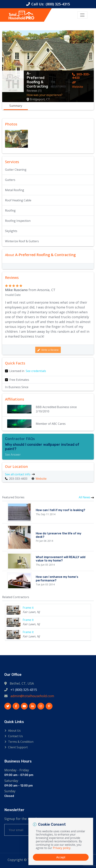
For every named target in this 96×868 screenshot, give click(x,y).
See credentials (36, 371)
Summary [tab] (16, 106)
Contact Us (15, 736)
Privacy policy (62, 848)
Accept (61, 857)
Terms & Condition (21, 742)
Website (78, 85)
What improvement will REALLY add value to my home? (61, 559)
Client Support (18, 747)
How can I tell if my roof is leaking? (60, 510)
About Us (14, 731)
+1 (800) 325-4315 (24, 690)
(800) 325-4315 (58, 4)
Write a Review (48, 350)
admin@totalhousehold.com (32, 696)
